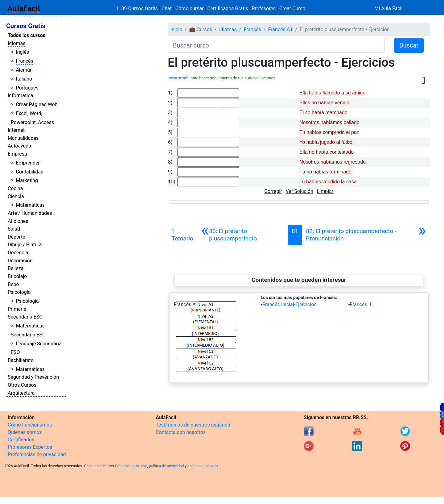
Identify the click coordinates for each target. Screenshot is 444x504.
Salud (14, 229)
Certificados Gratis (228, 8)
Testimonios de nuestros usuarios (193, 425)
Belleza (16, 268)
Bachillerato (21, 360)
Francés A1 (280, 29)
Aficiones (18, 221)
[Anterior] (243, 235)
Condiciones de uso (131, 466)
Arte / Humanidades (30, 213)
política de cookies (203, 466)
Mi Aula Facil (388, 8)
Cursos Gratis (26, 26)
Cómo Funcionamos (30, 425)
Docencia (18, 253)
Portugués (27, 88)
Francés (24, 61)
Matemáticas (30, 205)
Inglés (22, 52)
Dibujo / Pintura (25, 245)
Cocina (15, 188)
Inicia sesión (179, 78)
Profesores (264, 8)
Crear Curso (292, 8)
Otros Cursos (22, 385)
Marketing (27, 180)
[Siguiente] (366, 235)
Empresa (17, 154)
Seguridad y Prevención (33, 377)
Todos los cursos (27, 35)
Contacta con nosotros (181, 432)
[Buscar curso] (276, 45)
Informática (20, 96)
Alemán (24, 70)
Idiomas (16, 43)
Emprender (28, 163)
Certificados (21, 440)
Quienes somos (25, 432)
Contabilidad (30, 172)
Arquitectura (21, 393)
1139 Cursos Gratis (138, 8)
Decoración (20, 261)
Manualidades (23, 138)
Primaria (17, 309)
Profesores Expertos (30, 447)
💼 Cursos (201, 29)
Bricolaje (17, 276)
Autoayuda (19, 146)
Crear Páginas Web (37, 104)
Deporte (16, 237)
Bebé (13, 284)
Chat (167, 8)
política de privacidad (166, 466)
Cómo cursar (190, 8)
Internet (16, 130)
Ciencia (16, 196)
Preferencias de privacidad (37, 454)
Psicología (19, 292)
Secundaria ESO (25, 317)
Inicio (176, 29)
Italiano (24, 79)
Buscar (409, 45)
